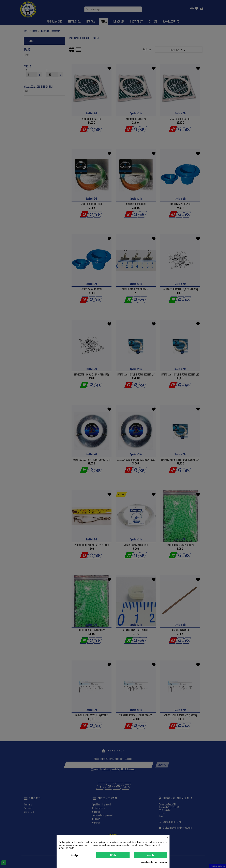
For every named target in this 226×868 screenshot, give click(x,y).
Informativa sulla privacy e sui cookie (154, 862)
